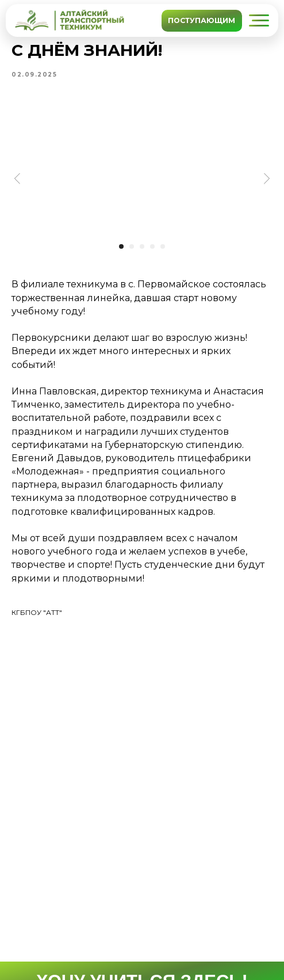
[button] (259, 20)
